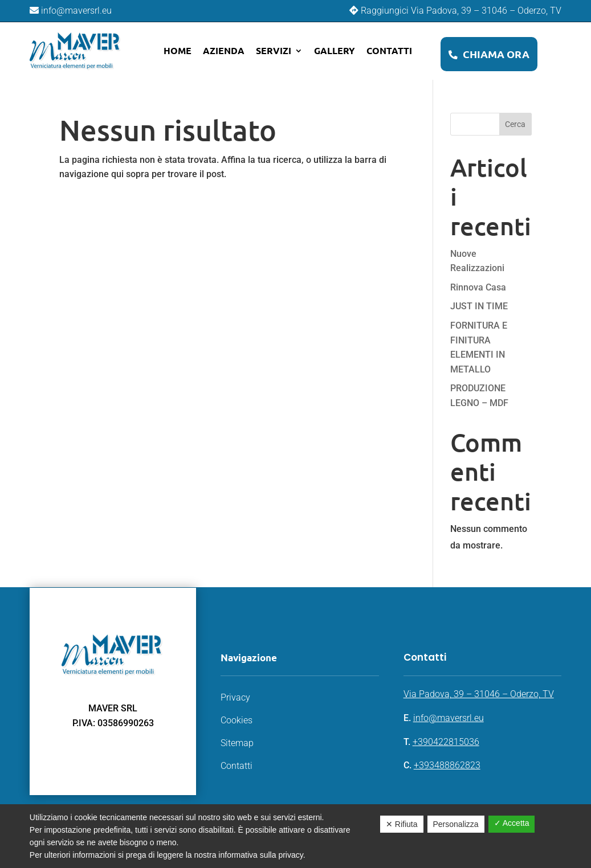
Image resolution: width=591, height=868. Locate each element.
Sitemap (237, 743)
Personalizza (456, 824)
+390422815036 (446, 742)
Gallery (335, 50)
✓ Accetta (512, 823)
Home (178, 50)
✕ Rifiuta (402, 824)
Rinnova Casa (478, 287)
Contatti (389, 50)
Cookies (237, 720)
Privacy (235, 697)
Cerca (515, 124)
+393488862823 (447, 765)
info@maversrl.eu (449, 718)
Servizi (274, 50)
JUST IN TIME (479, 306)
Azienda (224, 50)
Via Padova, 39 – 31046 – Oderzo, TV (479, 694)
